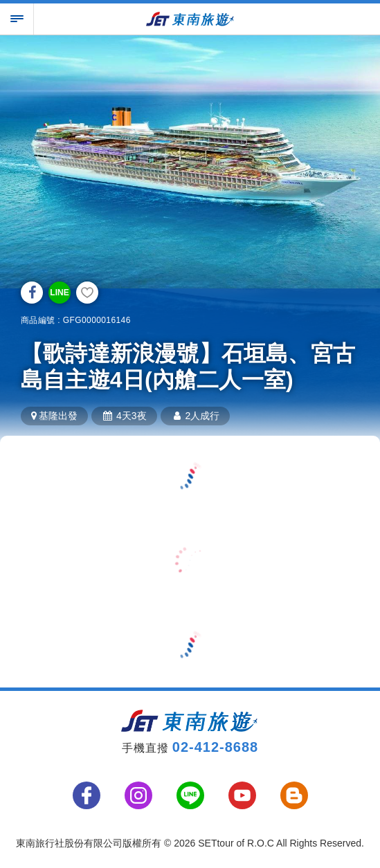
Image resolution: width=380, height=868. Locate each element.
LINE (59, 293)
